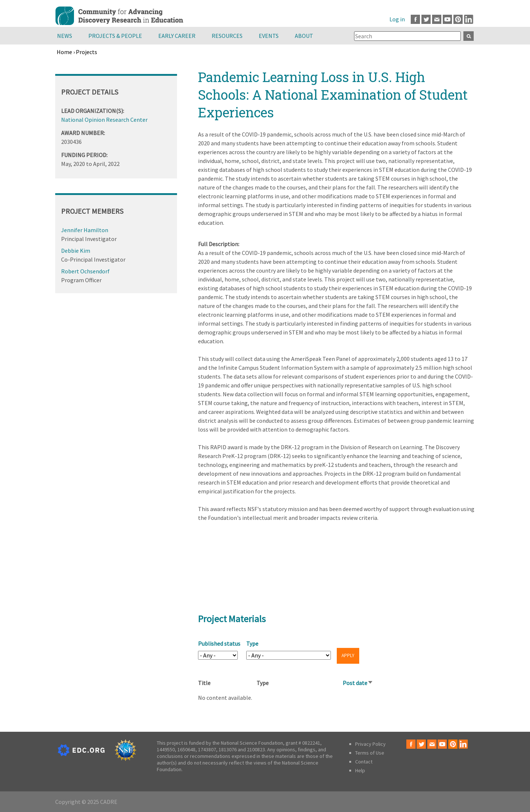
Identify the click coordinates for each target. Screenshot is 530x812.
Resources (227, 36)
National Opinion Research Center (104, 120)
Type (252, 643)
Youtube (447, 19)
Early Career (177, 36)
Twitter (426, 19)
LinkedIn (469, 19)
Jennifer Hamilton (85, 230)
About (304, 36)
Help (360, 770)
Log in (397, 19)
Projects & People (115, 36)
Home (64, 52)
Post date (358, 683)
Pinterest (458, 19)
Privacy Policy (370, 744)
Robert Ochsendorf (85, 271)
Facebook (415, 19)
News (65, 36)
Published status (219, 643)
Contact (364, 762)
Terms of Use (370, 753)
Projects (86, 52)
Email (437, 19)
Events (269, 36)
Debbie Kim (76, 251)
